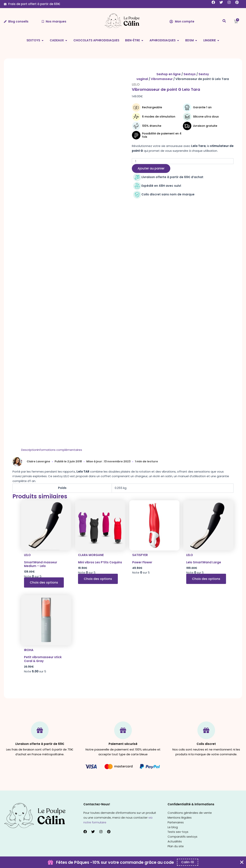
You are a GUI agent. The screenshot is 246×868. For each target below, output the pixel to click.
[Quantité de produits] (183, 161)
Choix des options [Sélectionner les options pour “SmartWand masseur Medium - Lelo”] (44, 582)
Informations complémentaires (60, 450)
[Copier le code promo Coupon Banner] (188, 862)
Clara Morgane (91, 555)
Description (29, 450)
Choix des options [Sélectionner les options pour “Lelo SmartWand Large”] (206, 579)
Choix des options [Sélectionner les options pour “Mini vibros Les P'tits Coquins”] (98, 579)
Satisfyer (140, 555)
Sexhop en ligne (169, 74)
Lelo (136, 84)
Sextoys (190, 74)
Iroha (29, 650)
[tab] (29, 450)
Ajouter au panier (151, 168)
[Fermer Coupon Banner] (242, 862)
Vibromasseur (162, 79)
